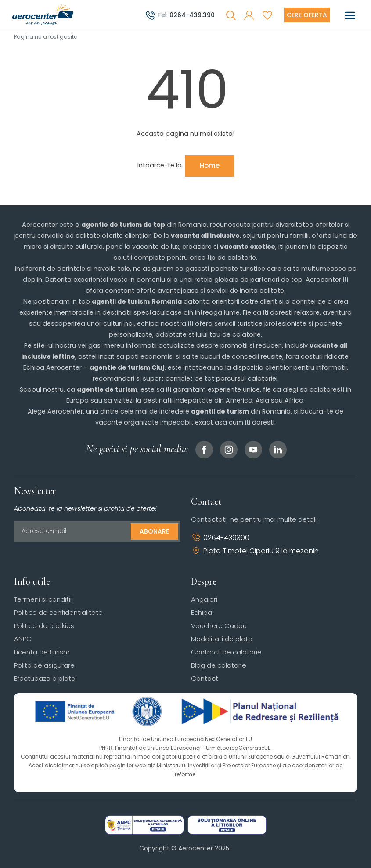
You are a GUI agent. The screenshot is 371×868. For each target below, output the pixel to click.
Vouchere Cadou (219, 626)
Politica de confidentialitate (58, 612)
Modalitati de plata (222, 639)
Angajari (204, 599)
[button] (249, 15)
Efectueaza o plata (45, 678)
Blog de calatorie (219, 665)
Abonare (154, 531)
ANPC (23, 639)
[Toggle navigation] (350, 15)
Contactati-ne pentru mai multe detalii (254, 519)
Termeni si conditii (43, 599)
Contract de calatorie (226, 652)
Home (210, 165)
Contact (205, 678)
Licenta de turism (42, 652)
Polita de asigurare (44, 665)
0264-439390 (220, 538)
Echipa (202, 612)
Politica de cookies (44, 626)
